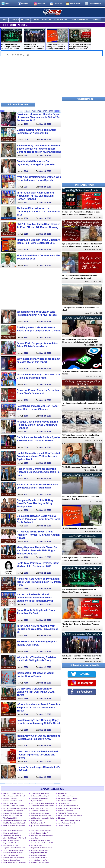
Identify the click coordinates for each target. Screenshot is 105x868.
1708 (51, 111)
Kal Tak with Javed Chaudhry (68, 798)
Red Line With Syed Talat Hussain (42, 803)
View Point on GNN (10, 818)
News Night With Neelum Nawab (42, 835)
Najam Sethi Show (37, 801)
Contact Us (58, 4)
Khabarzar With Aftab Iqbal (40, 796)
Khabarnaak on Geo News (40, 813)
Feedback (96, 20)
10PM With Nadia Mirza (11, 855)
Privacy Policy (75, 4)
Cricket (36, 20)
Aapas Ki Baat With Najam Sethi (14, 848)
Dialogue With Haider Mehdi (13, 813)
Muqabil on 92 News (10, 798)
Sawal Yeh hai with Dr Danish (13, 853)
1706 (39, 111)
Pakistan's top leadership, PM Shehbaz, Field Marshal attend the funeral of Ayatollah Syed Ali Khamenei (34, 39)
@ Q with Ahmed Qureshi (12, 835)
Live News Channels (80, 20)
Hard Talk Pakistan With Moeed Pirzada (14, 823)
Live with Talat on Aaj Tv (39, 860)
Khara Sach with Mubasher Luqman (67, 801)
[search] (49, 55)
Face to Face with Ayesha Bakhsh (42, 806)
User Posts (46, 20)
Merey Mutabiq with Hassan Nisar (15, 820)
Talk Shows (14, 20)
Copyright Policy (95, 4)
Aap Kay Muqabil (36, 845)
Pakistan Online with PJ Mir (40, 863)
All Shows (25, 20)
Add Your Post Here (18, 104)
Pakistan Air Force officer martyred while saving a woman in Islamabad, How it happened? (80, 39)
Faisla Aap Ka (63, 793)
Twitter (8, 4)
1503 (27, 111)
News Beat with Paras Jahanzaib (69, 808)
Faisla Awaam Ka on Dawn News (15, 863)
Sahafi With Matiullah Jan (39, 811)
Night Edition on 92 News (39, 808)
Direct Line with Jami (10, 833)
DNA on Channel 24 (65, 825)
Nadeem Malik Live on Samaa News (14, 858)
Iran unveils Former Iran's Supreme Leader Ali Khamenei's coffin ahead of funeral (12, 39)
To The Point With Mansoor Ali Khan (41, 826)
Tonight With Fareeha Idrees (67, 813)
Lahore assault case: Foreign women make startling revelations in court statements (57, 39)
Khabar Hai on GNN (10, 803)
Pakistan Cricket (63, 803)
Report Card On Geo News (13, 843)
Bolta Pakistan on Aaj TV (39, 858)
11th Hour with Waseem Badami (69, 820)
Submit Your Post (60, 20)
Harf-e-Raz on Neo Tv (38, 823)
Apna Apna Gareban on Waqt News (41, 831)
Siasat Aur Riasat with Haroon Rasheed (14, 806)
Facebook (25, 4)
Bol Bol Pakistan (36, 820)
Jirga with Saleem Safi (65, 811)
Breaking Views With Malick (13, 801)
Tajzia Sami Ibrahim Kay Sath (41, 816)
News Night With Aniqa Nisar (13, 831)
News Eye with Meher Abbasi (68, 806)
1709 (57, 111)
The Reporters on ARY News (13, 811)
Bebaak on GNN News (38, 855)
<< (7, 111)
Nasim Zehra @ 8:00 (10, 845)
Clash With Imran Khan (66, 796)
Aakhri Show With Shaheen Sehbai (70, 816)
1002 (21, 111)
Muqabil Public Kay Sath (39, 853)
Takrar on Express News (12, 860)
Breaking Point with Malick (40, 850)
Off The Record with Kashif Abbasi (15, 808)
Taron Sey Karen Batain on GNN (42, 843)
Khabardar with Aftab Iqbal (40, 793)
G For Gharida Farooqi (11, 840)
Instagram (41, 4)
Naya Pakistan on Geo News (68, 823)
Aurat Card (34, 838)
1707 (45, 111)
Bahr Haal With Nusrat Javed (40, 840)
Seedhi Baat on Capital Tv (40, 833)
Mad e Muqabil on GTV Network (14, 796)
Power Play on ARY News (39, 798)
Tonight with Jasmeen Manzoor (14, 850)
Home (4, 20)
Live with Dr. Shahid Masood (13, 793)
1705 (33, 111)
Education (61, 818)
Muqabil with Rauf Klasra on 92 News (41, 848)
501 (15, 111)
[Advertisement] (30, 80)
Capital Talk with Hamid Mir (13, 816)
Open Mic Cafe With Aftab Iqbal (14, 825)
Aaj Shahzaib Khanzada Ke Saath (42, 818)
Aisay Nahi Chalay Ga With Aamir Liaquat (15, 838)
